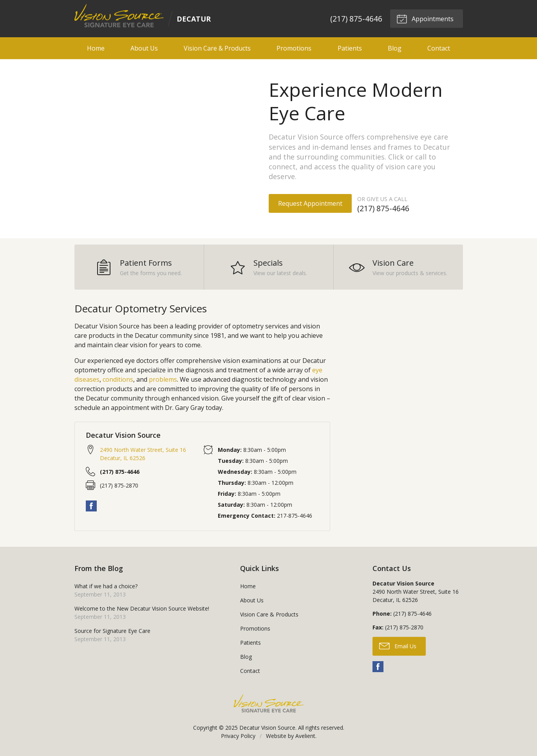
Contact (439, 49)
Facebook (91, 506)
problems (163, 379)
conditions (118, 379)
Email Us (398, 645)
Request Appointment (310, 204)
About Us (144, 49)
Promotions (294, 49)
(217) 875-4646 (356, 19)
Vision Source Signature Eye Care (269, 703)
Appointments (425, 18)
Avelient (305, 735)
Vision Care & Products (217, 49)
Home (96, 49)
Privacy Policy (238, 735)
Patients (350, 49)
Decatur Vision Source (267, 727)
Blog (395, 49)
